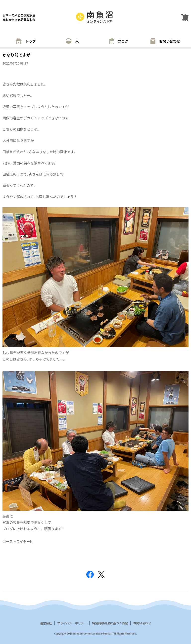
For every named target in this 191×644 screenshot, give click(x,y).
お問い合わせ (165, 41)
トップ (26, 41)
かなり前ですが (16, 55)
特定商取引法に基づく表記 (110, 623)
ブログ (119, 41)
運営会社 (46, 623)
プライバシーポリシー (72, 623)
